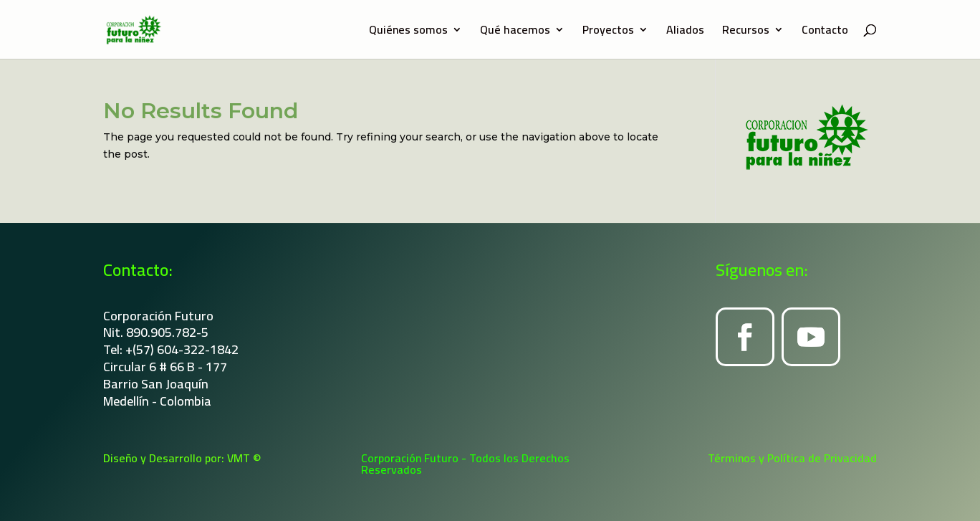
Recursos (746, 32)
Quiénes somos (408, 32)
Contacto (825, 32)
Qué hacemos (515, 32)
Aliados (685, 32)
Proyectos (608, 32)
